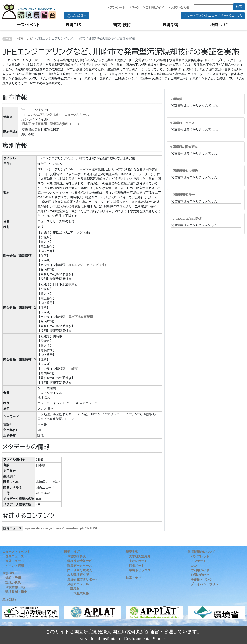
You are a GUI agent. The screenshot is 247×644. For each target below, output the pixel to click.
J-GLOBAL (188, 219)
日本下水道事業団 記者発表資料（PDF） (51, 124)
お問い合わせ (179, 7)
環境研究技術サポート (83, 579)
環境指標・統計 (16, 587)
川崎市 (73, 369)
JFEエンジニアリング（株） (88, 265)
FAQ (134, 7)
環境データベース (80, 566)
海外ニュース (15, 561)
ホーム (7, 39)
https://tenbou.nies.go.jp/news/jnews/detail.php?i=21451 (60, 528)
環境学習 (170, 25)
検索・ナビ (219, 25)
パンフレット (200, 556)
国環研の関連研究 (185, 147)
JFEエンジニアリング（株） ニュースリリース (56, 115)
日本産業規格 (80, 593)
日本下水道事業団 (81, 317)
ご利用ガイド (154, 7)
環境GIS (74, 25)
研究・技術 (122, 25)
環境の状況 (13, 583)
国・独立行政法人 (80, 570)
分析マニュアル (78, 584)
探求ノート (137, 566)
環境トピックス (140, 570)
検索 (239, 7)
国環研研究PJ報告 (185, 171)
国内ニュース (15, 556)
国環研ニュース (184, 123)
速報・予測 (13, 578)
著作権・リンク (201, 579)
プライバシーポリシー (206, 584)
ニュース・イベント (25, 25)
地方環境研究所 (78, 575)
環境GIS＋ (77, 16)
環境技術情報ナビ (80, 561)
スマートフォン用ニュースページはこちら (213, 16)
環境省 (75, 589)
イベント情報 (15, 566)
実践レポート (138, 561)
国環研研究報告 (184, 195)
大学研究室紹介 (140, 556)
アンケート (116, 7)
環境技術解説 (76, 556)
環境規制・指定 (16, 592)
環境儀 (178, 99)
